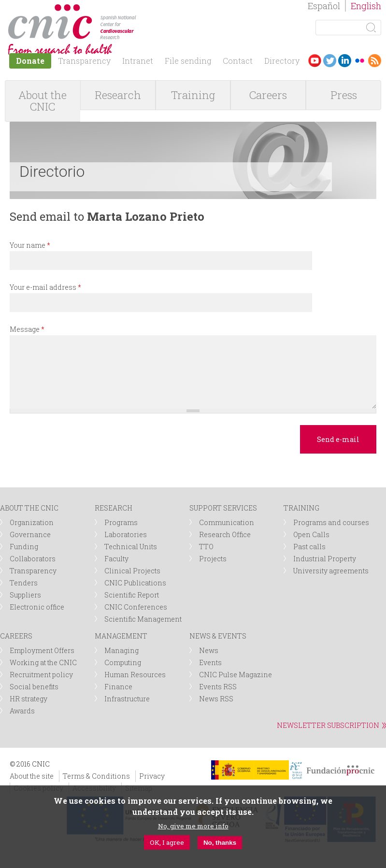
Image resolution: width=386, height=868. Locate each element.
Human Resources (135, 675)
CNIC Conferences (136, 607)
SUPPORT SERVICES (223, 508)
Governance (30, 534)
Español (324, 6)
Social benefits (34, 687)
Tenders (24, 583)
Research (118, 95)
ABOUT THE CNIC (29, 508)
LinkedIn (345, 61)
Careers (268, 95)
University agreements (331, 571)
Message (27, 329)
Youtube (315, 61)
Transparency (84, 61)
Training (193, 95)
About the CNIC (43, 101)
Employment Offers (42, 650)
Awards (22, 711)
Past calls (309, 547)
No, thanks (220, 843)
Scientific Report (132, 595)
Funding (24, 547)
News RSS (216, 699)
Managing (122, 650)
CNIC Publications (135, 583)
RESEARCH (114, 508)
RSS (375, 61)
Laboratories (126, 534)
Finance (118, 687)
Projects (213, 559)
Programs (121, 522)
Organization (32, 522)
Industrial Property (325, 559)
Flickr (360, 61)
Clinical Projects (132, 571)
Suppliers (25, 595)
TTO (206, 547)
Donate (30, 61)
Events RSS (218, 687)
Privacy (152, 776)
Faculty (116, 559)
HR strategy (29, 699)
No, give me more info (193, 826)
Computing (123, 662)
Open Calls (311, 534)
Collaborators (33, 559)
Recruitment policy (41, 675)
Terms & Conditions (96, 776)
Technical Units (131, 547)
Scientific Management (143, 619)
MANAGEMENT (121, 636)
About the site (32, 776)
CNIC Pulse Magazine (236, 675)
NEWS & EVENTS (218, 636)
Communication (227, 522)
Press (344, 95)
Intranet (138, 61)
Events (210, 662)
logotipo (143, 9)
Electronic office (37, 607)
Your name (30, 245)
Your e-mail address (45, 287)
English (366, 6)
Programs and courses (331, 522)
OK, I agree (167, 842)
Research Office (225, 534)
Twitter (330, 61)
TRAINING (301, 508)
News (209, 650)
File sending (188, 61)
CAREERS (16, 636)
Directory (282, 61)
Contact (238, 61)
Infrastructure (127, 699)
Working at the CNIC (43, 662)
